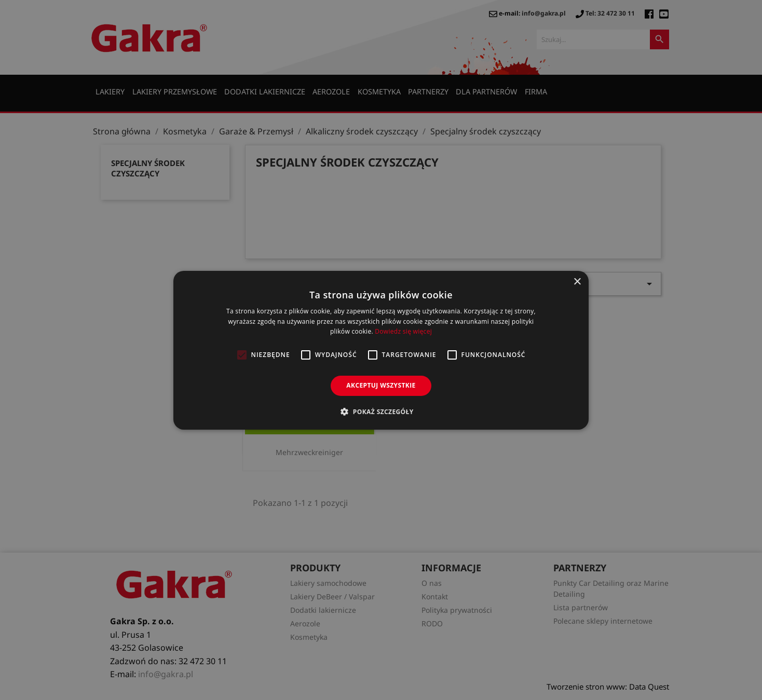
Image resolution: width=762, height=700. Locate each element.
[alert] (381, 350)
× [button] (577, 282)
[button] (381, 411)
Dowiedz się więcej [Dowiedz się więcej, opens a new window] (403, 331)
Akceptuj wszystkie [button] (381, 385)
